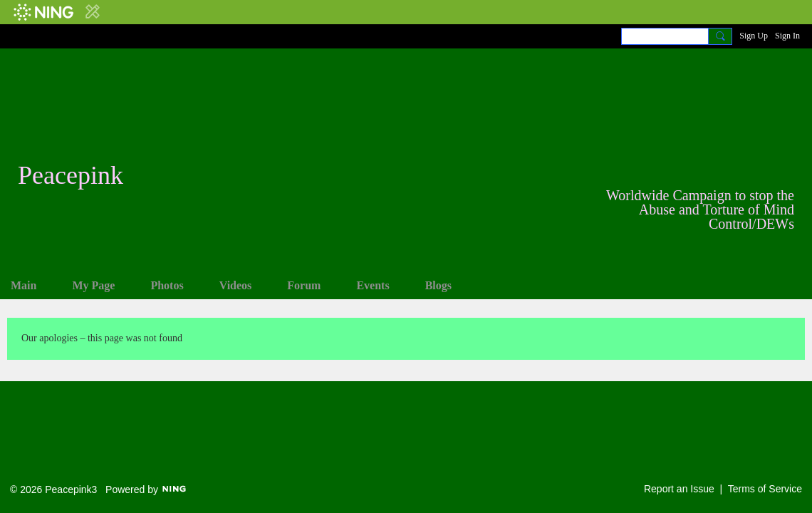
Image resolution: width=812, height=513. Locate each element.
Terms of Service (765, 489)
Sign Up (754, 36)
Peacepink (71, 175)
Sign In (787, 36)
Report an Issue (679, 489)
